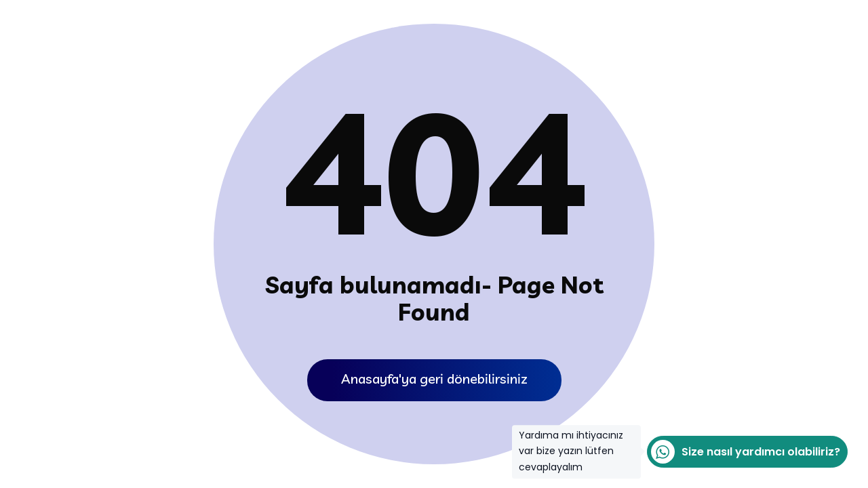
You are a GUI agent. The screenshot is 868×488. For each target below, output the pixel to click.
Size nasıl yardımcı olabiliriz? (744, 452)
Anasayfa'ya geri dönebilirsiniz (434, 379)
